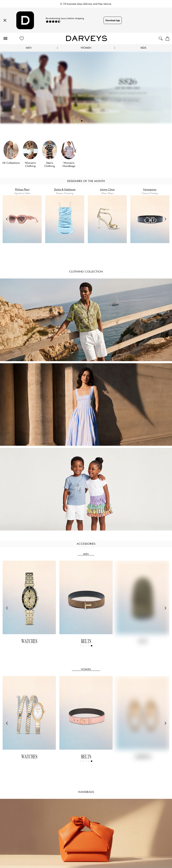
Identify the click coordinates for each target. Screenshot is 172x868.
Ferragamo (150, 190)
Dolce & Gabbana (65, 190)
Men (29, 48)
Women (86, 48)
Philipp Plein (22, 190)
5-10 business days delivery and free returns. (86, 4)
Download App (113, 20)
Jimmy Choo (107, 190)
